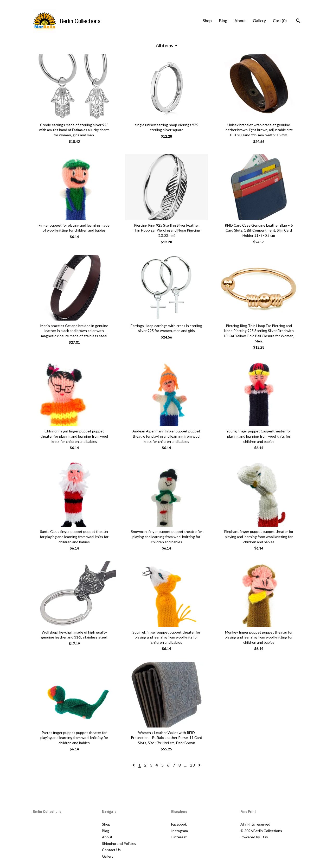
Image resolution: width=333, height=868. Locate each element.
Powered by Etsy (254, 837)
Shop (207, 20)
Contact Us (111, 850)
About (240, 20)
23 (192, 765)
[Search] (298, 21)
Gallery (259, 20)
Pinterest (179, 837)
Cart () (280, 20)
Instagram (180, 831)
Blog (223, 20)
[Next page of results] (199, 765)
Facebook (179, 824)
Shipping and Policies (119, 843)
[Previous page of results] (134, 765)
